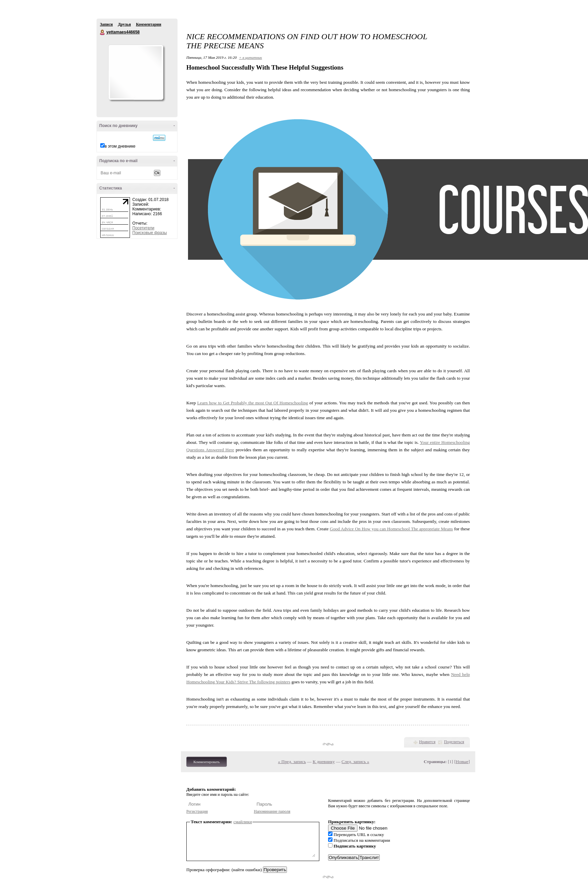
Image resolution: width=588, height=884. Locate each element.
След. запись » (355, 762)
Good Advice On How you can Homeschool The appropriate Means (391, 529)
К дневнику (324, 762)
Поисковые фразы (150, 233)
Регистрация (197, 811)
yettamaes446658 (103, 32)
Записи (106, 24)
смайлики (243, 822)
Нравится (427, 742)
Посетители (143, 228)
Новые (462, 762)
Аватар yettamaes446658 (136, 72)
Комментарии (149, 24)
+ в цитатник (250, 57)
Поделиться (454, 742)
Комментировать (207, 762)
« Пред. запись (292, 762)
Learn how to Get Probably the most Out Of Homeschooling (252, 403)
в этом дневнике (120, 146)
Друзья (124, 24)
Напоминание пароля (272, 811)
